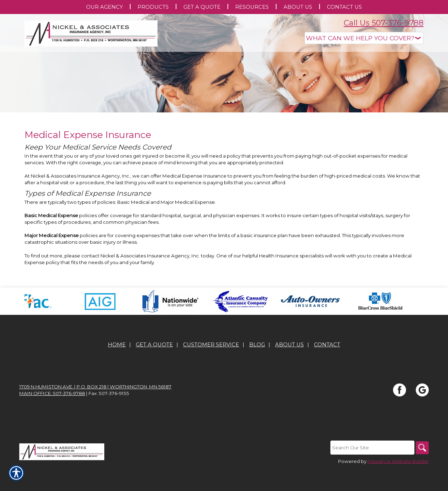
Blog (257, 366)
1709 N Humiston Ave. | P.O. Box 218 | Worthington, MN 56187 (95, 408)
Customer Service (211, 366)
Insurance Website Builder (398, 483)
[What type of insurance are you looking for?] (364, 38)
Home (117, 366)
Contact (327, 366)
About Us (289, 366)
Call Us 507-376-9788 (384, 23)
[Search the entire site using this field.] (371, 469)
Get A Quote (154, 366)
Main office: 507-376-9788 (52, 415)
